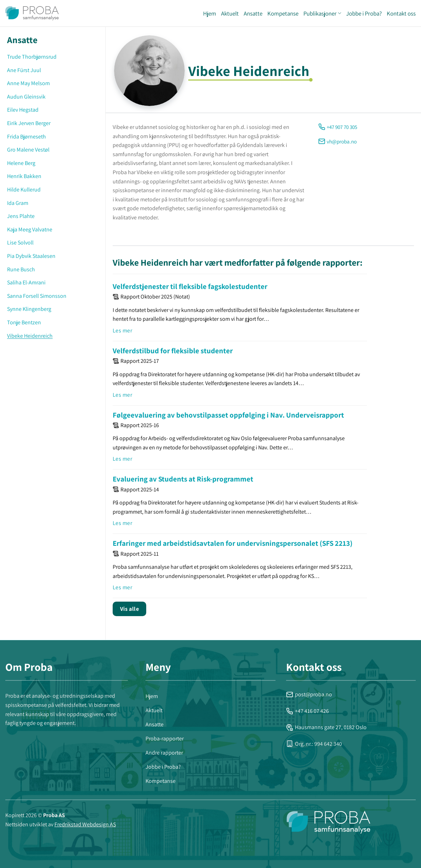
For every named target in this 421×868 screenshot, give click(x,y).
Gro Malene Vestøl (28, 150)
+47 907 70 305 (342, 127)
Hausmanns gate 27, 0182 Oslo (326, 727)
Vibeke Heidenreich (30, 336)
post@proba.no (309, 694)
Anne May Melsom (28, 83)
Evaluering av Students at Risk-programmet (183, 479)
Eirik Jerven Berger (29, 123)
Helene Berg (21, 163)
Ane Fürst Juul (24, 70)
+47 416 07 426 (307, 711)
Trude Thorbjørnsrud (32, 57)
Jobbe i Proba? (364, 13)
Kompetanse (283, 13)
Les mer (122, 330)
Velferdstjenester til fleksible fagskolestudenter (190, 286)
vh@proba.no (342, 141)
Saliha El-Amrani (26, 282)
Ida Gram (18, 203)
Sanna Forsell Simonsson (37, 296)
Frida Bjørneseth (26, 137)
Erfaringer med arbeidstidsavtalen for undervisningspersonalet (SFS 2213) (233, 543)
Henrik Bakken (24, 176)
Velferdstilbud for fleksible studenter (173, 351)
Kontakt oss (401, 13)
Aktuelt (230, 13)
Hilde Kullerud (24, 190)
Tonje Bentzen (24, 322)
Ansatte (253, 13)
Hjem (210, 13)
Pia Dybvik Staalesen (31, 256)
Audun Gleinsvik (26, 97)
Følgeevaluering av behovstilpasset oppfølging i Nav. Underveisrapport (228, 415)
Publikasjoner (322, 13)
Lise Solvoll (20, 243)
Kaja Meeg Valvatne (30, 229)
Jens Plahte (21, 216)
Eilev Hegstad (23, 110)
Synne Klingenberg (29, 309)
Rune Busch (21, 269)
